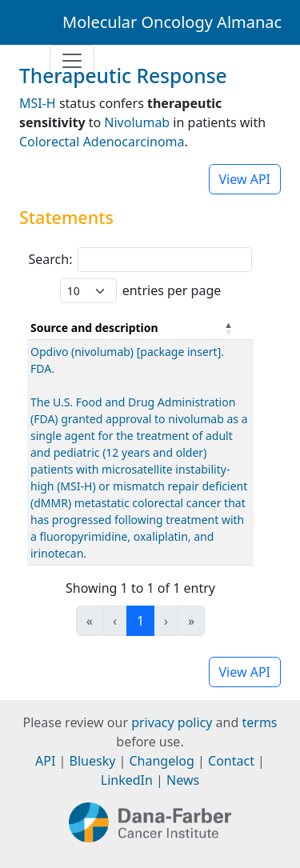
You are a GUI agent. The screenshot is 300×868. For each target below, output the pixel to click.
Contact (231, 761)
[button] (229, 328)
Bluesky (93, 761)
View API (245, 179)
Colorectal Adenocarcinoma (102, 142)
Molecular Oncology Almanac (172, 22)
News (183, 780)
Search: (51, 259)
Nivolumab (137, 122)
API (45, 761)
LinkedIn (127, 780)
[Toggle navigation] (72, 61)
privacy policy (172, 722)
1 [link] (140, 621)
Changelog (162, 761)
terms (259, 722)
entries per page (172, 290)
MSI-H (38, 103)
